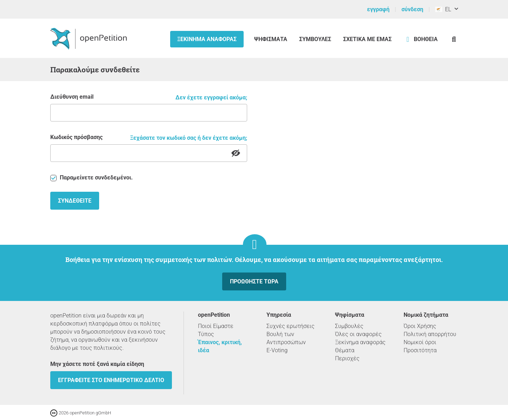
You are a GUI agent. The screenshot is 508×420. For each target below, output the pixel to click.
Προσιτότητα (420, 350)
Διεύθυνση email (72, 97)
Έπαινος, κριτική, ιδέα (220, 346)
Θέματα (345, 350)
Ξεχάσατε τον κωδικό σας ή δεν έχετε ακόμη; (189, 138)
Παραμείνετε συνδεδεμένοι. (92, 178)
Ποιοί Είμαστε (216, 326)
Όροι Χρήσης (420, 326)
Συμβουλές (315, 39)
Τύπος (206, 334)
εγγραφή (378, 9)
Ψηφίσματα (271, 39)
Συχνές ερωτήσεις (291, 326)
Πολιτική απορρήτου (430, 334)
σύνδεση (412, 9)
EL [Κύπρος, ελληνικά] (443, 9)
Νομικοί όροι (420, 342)
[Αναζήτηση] (454, 39)
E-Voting (277, 350)
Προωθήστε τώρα (254, 281)
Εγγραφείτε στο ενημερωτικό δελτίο (111, 380)
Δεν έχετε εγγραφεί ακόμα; (211, 97)
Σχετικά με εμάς (367, 39)
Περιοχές (347, 358)
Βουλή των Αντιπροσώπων (286, 338)
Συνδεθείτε (75, 201)
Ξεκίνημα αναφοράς (207, 39)
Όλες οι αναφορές (358, 334)
